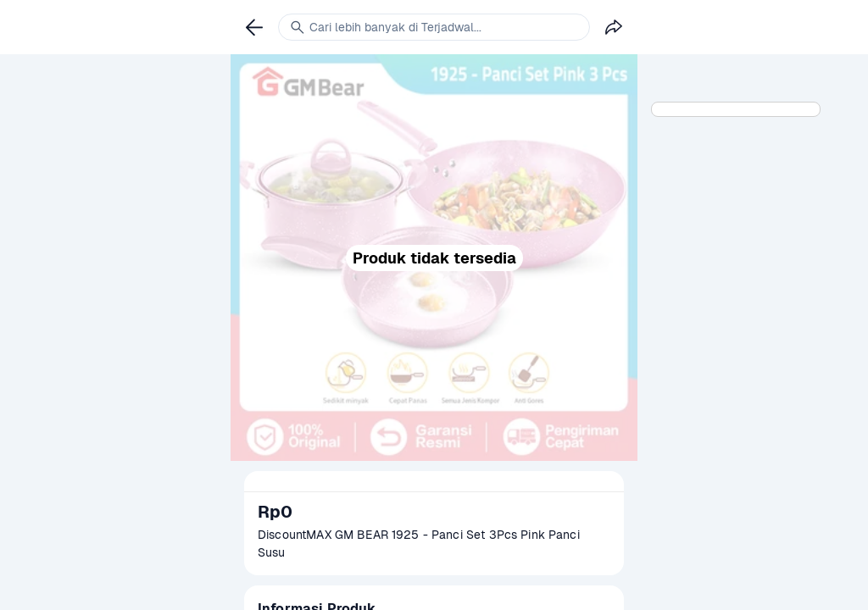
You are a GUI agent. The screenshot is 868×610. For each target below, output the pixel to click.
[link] (254, 27)
